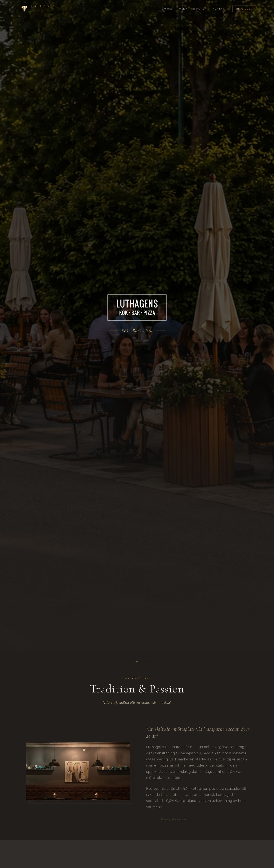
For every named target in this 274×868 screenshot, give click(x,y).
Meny (183, 5)
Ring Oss (243, 5)
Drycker (200, 5)
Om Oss (167, 5)
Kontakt (219, 5)
